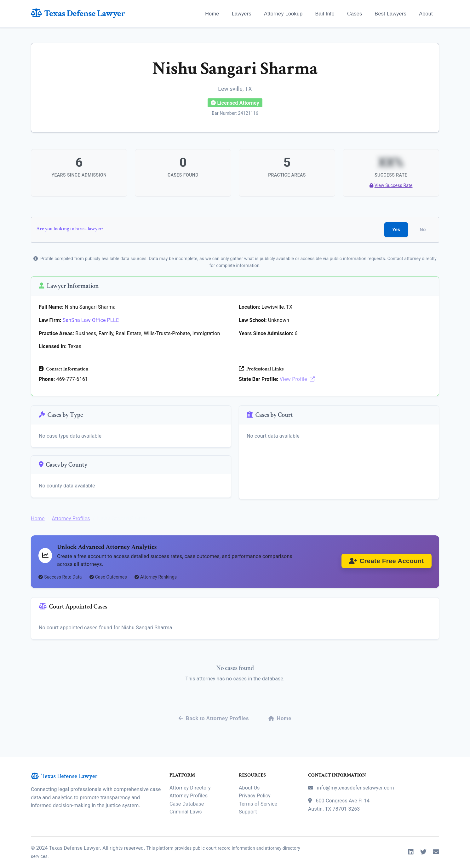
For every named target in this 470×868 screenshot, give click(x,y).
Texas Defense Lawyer (78, 13)
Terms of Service (258, 797)
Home (212, 14)
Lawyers (242, 14)
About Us (249, 781)
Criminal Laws (186, 804)
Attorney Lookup (283, 14)
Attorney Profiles (71, 514)
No (423, 229)
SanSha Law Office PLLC (91, 320)
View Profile (297, 379)
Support (248, 804)
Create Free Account (387, 558)
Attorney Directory (190, 781)
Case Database (187, 797)
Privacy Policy (255, 788)
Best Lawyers (390, 14)
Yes (396, 229)
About (426, 14)
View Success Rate (391, 184)
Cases (355, 14)
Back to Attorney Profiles (214, 711)
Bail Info (325, 14)
